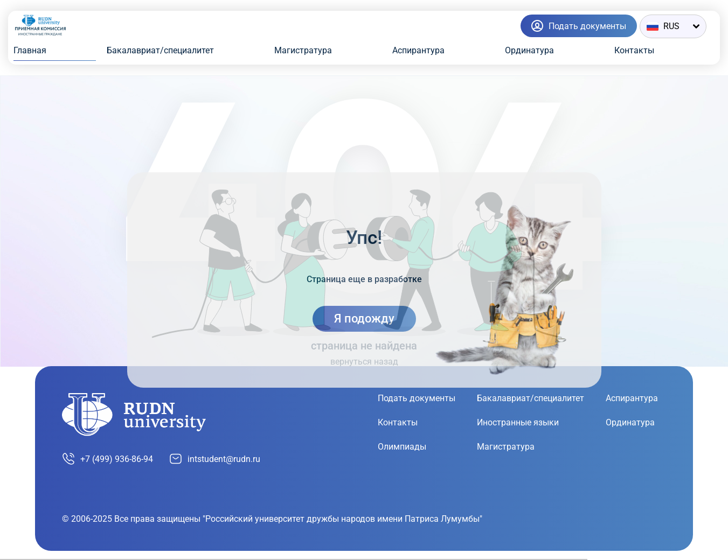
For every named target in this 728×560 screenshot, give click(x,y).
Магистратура (303, 50)
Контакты (634, 50)
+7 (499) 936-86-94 (108, 459)
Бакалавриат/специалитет (160, 50)
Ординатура (529, 50)
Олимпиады (402, 447)
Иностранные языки (518, 422)
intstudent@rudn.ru (215, 459)
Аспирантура (418, 50)
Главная (30, 50)
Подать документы (417, 398)
